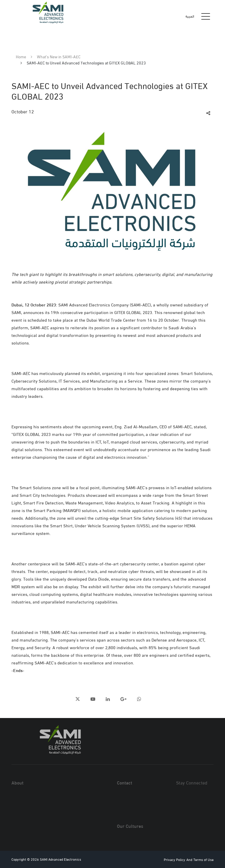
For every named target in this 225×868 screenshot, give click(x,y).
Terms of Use (203, 859)
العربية (190, 16)
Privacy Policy (174, 859)
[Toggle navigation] (206, 16)
